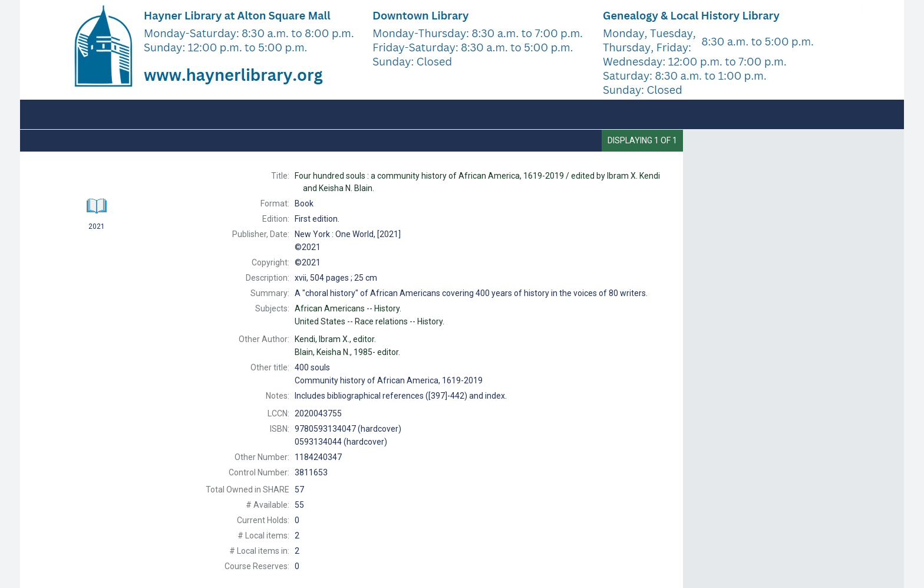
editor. (335, 339)
